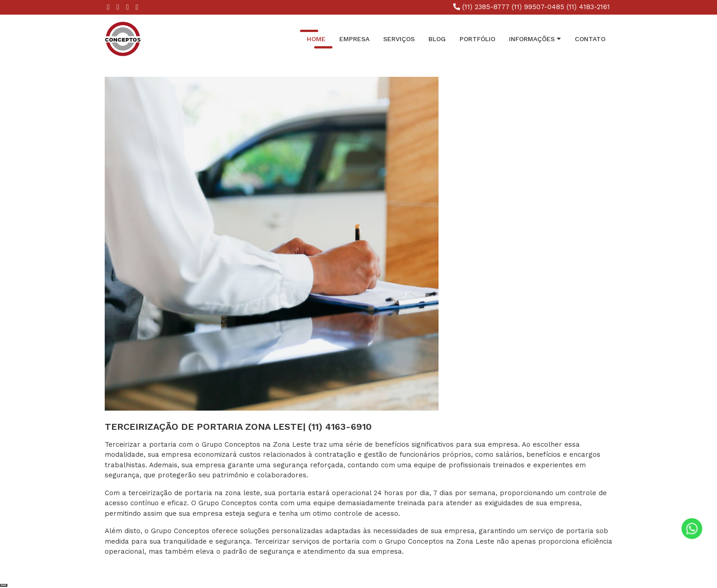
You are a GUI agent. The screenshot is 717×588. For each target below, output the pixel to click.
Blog (437, 39)
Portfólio (477, 39)
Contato (590, 39)
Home (316, 39)
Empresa (354, 39)
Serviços (399, 39)
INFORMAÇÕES (535, 38)
